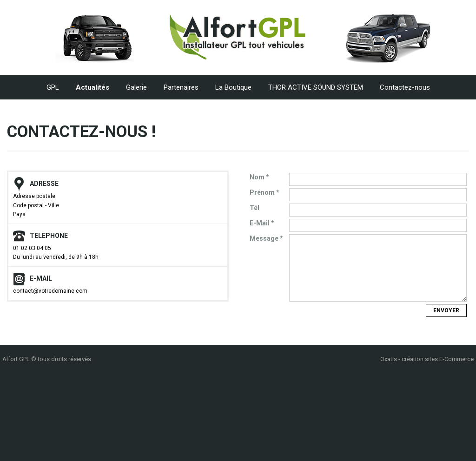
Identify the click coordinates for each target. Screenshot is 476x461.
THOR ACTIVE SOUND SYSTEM (316, 87)
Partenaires (181, 87)
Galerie (136, 87)
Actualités (93, 87)
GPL (53, 87)
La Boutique (233, 87)
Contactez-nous (405, 87)
